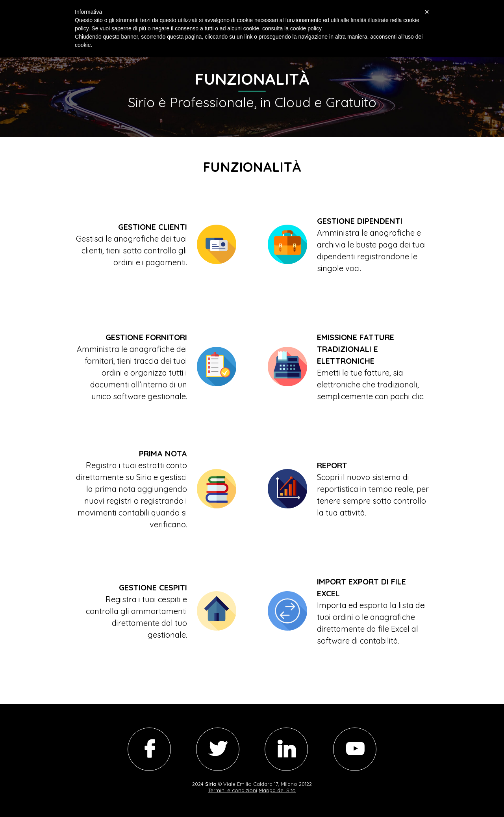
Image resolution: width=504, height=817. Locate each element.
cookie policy (306, 28)
